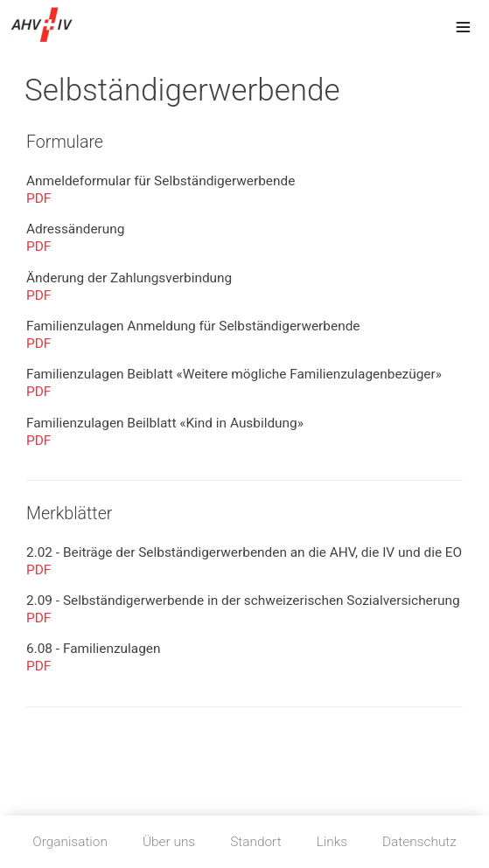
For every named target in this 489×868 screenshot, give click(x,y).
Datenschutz (419, 842)
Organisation (70, 842)
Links (332, 842)
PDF (38, 198)
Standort (255, 842)
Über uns (169, 842)
